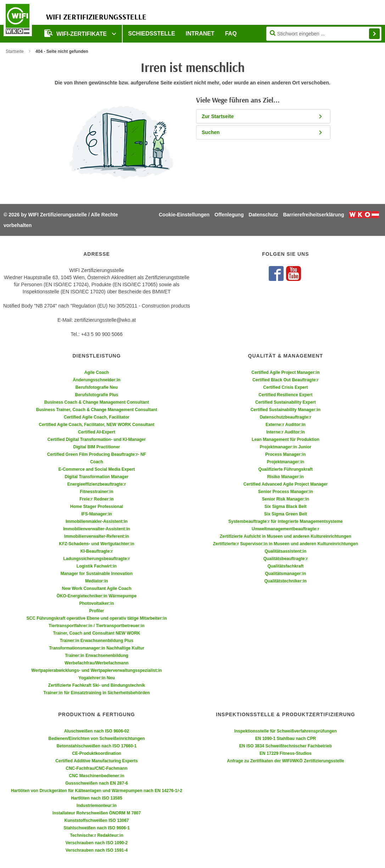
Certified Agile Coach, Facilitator (97, 417)
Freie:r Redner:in (97, 499)
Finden (374, 34)
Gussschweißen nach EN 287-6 (97, 783)
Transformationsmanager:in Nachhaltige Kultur (97, 648)
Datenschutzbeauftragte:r (286, 417)
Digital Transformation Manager (96, 477)
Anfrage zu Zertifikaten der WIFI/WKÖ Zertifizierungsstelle (285, 761)
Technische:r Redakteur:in (96, 835)
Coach (97, 462)
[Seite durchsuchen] (324, 34)
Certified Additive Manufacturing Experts (96, 761)
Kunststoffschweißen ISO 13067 (96, 820)
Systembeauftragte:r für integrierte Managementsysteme (286, 521)
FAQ (231, 34)
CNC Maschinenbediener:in (96, 776)
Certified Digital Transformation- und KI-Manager (97, 439)
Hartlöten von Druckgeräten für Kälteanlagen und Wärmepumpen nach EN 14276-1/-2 (97, 791)
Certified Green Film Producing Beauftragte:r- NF (97, 454)
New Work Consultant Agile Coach (96, 588)
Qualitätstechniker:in (286, 581)
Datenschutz (263, 215)
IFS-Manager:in (97, 514)
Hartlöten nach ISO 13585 (97, 798)
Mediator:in (97, 581)
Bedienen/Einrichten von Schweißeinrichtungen (96, 739)
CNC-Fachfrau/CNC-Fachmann (96, 768)
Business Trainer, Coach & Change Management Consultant (97, 410)
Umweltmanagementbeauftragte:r (286, 529)
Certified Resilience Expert (285, 395)
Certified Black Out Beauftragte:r (286, 380)
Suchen (262, 132)
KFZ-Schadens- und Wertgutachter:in (96, 544)
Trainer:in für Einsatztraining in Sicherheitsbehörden (96, 693)
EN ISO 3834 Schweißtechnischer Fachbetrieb (286, 746)
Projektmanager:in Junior (286, 447)
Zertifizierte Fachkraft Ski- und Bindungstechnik (97, 685)
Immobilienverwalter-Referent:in (97, 536)
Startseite (15, 51)
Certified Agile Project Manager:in (285, 372)
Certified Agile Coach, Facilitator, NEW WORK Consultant (96, 425)
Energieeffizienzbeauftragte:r (97, 484)
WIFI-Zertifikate (76, 33)
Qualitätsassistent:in (285, 551)
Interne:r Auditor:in (286, 432)
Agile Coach (97, 372)
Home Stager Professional (97, 507)
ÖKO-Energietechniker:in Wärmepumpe (96, 596)
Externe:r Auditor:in (286, 425)
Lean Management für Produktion (286, 439)
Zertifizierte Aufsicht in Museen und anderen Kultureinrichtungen (286, 536)
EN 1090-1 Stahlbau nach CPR (286, 739)
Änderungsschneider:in (97, 380)
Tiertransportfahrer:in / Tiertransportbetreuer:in (96, 626)
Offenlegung (229, 215)
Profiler (96, 611)
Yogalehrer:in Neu (96, 678)
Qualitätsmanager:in (285, 574)
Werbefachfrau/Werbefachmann (96, 663)
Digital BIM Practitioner (96, 447)
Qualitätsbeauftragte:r (286, 559)
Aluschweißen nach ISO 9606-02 (97, 731)
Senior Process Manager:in (286, 492)
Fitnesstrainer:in (96, 492)
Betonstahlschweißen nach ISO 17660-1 (96, 746)
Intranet (200, 34)
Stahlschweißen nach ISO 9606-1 (97, 828)
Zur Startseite (262, 116)
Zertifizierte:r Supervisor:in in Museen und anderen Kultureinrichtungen (286, 544)
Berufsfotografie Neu (97, 387)
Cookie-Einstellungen (184, 215)
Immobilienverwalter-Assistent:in (97, 529)
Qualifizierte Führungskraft (286, 469)
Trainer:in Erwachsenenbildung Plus (97, 641)
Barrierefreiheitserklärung (313, 215)
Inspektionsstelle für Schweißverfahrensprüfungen (286, 731)
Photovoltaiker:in (96, 603)
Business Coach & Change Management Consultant (97, 402)
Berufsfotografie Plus (96, 395)
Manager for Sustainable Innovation (97, 574)
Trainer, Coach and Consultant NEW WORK (96, 633)
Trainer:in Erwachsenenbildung (97, 656)
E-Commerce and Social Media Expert (97, 469)
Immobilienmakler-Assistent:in (97, 521)
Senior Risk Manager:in (286, 499)
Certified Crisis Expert (285, 387)
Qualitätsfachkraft (285, 566)
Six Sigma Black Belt (286, 507)
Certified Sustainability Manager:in (286, 410)
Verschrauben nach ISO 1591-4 (97, 850)
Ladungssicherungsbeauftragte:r (96, 559)
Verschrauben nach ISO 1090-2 (97, 843)
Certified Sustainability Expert (286, 402)
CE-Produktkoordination (97, 753)
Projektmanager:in (286, 462)
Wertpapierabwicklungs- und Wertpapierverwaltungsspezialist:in (96, 670)
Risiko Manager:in (286, 477)
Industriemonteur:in (97, 806)
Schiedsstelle (151, 34)
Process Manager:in (285, 454)
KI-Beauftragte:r (97, 551)
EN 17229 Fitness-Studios (286, 753)
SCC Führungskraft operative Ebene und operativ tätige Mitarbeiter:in (96, 618)
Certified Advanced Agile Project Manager (285, 484)
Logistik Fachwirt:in (97, 566)
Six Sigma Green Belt (286, 514)
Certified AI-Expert (97, 432)
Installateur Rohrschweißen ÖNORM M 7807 (97, 813)
